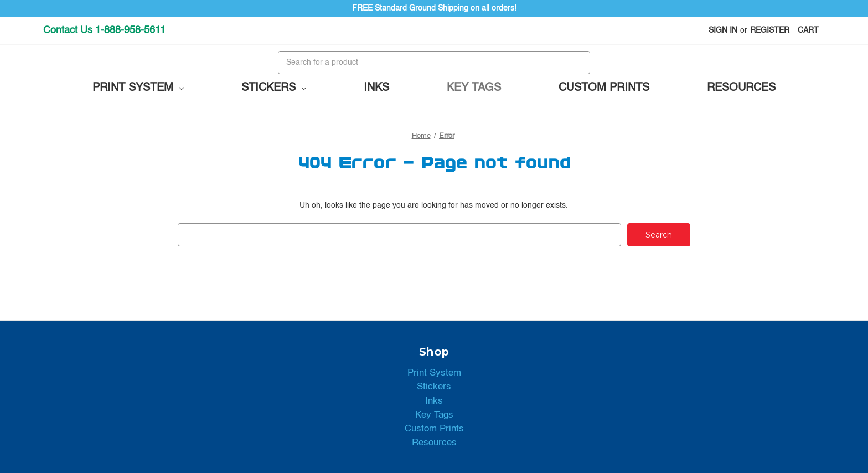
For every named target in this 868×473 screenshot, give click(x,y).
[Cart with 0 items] (808, 31)
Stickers (274, 88)
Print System (138, 88)
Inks (376, 88)
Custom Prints (604, 88)
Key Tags (474, 88)
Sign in (723, 30)
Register (770, 30)
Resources (741, 88)
